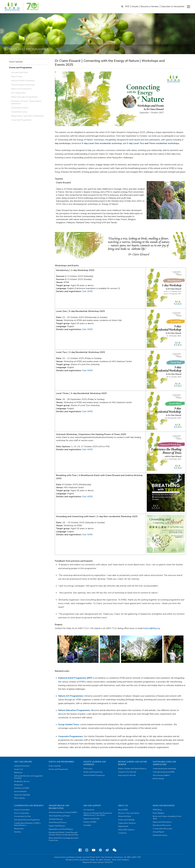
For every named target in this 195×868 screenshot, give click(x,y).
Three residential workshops (164, 143)
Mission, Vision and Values (129, 813)
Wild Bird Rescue (56, 819)
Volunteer (87, 825)
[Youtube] (94, 850)
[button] (188, 7)
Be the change (158, 779)
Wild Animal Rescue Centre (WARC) (63, 812)
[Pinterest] (100, 850)
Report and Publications (162, 822)
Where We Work (125, 816)
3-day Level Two (135, 143)
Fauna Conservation (22, 810)
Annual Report (158, 832)
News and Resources (164, 806)
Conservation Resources (162, 829)
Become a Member (150, 6)
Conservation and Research (29, 806)
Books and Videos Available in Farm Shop (167, 817)
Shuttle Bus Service (22, 781)
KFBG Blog (157, 810)
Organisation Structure (127, 823)
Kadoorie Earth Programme (23, 80)
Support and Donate (91, 819)
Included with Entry (19, 72)
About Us (123, 806)
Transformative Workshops (23, 85)
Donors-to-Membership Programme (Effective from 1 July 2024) (98, 814)
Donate (135, 6)
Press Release (158, 813)
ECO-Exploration (18, 93)
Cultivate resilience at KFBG (164, 772)
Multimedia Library (160, 835)
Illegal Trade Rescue (57, 826)
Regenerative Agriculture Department (27, 116)
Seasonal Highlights (22, 795)
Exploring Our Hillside (127, 775)
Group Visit (19, 769)
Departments (123, 826)
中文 (127, 6)
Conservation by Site (22, 816)
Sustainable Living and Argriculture (164, 763)
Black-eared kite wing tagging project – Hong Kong (64, 839)
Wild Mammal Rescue (57, 822)
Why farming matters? (161, 775)
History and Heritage (126, 820)
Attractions (18, 773)
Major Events (17, 76)
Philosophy (88, 769)
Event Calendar (16, 62)
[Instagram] (87, 850)
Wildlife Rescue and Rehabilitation (59, 807)
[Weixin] (114, 850)
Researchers (19, 829)
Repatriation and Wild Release (61, 829)
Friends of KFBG (90, 822)
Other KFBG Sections (126, 830)
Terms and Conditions (121, 860)
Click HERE (87, 497)
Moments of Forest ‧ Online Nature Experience (26, 102)
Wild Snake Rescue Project (59, 816)
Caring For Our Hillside (127, 772)
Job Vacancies (89, 810)
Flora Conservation (22, 813)
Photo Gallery (20, 798)
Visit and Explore (23, 762)
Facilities (18, 832)
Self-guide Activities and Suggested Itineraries (28, 777)
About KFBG (123, 810)
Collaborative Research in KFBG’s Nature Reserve (27, 824)
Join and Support (92, 806)
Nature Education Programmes (24, 97)
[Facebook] (80, 850)
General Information (22, 766)
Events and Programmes (21, 67)
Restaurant (18, 785)
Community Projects (20, 108)
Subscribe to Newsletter (173, 6)
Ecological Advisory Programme (27, 820)
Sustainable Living (19, 112)
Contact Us (122, 833)
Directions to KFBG (22, 788)
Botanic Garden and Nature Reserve (132, 769)
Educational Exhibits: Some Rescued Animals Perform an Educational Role (63, 834)
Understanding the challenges (165, 769)
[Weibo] (107, 850)
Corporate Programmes (21, 120)
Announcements (20, 791)
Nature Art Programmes (21, 89)
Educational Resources (162, 825)
